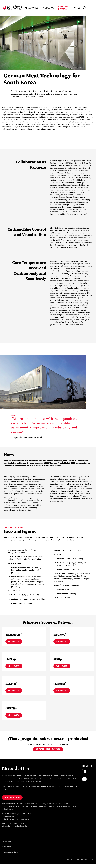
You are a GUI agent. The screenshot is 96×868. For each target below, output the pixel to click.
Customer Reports (63, 8)
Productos (48, 8)
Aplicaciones (32, 8)
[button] (77, 8)
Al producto (16, 642)
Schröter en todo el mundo (48, 752)
